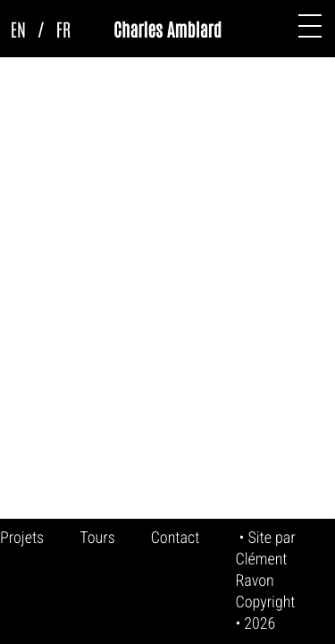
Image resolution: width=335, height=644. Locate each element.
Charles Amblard (167, 29)
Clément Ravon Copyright (265, 581)
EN (18, 29)
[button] (310, 26)
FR (63, 29)
